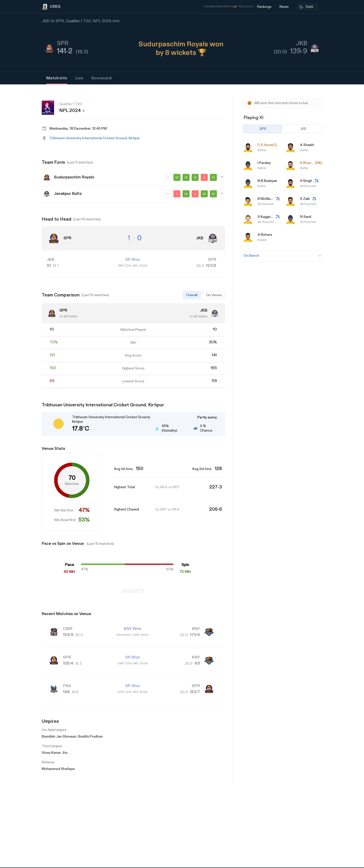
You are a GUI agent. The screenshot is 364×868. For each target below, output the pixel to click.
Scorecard (101, 78)
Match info (57, 78)
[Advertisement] (345, 458)
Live (79, 78)
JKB (303, 129)
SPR (263, 129)
